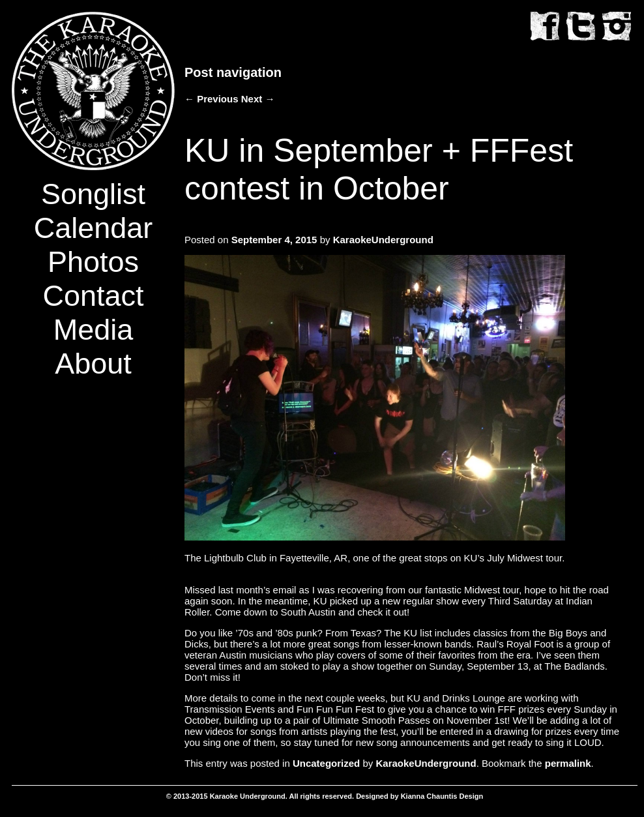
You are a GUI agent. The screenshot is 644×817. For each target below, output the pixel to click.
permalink (568, 763)
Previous (212, 99)
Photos (93, 262)
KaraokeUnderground (383, 240)
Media (94, 330)
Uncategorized (326, 763)
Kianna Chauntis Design (442, 796)
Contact (93, 296)
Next (258, 99)
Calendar (94, 228)
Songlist (93, 194)
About (93, 364)
